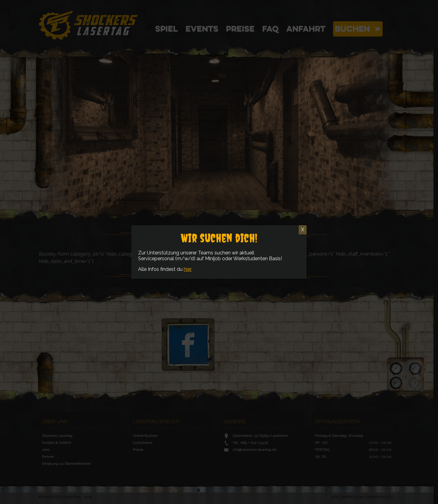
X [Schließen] (303, 230)
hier (188, 269)
